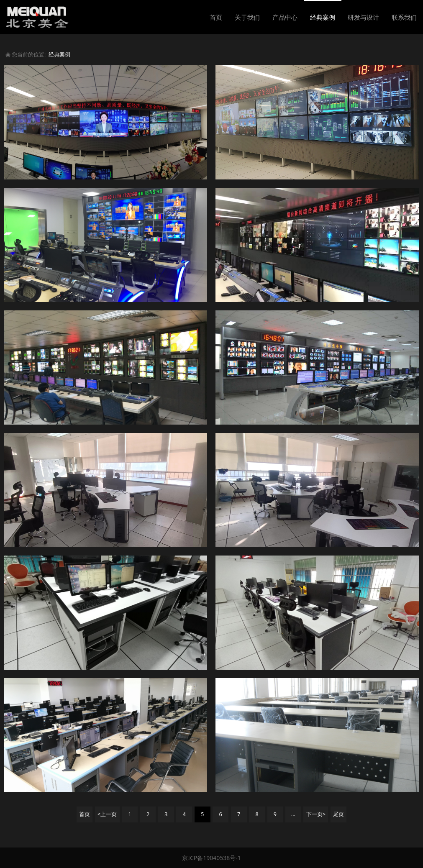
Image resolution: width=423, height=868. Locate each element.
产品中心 (285, 17)
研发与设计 (363, 17)
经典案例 (323, 17)
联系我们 (404, 17)
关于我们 (247, 17)
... (293, 814)
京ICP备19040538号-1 (211, 858)
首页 (216, 17)
